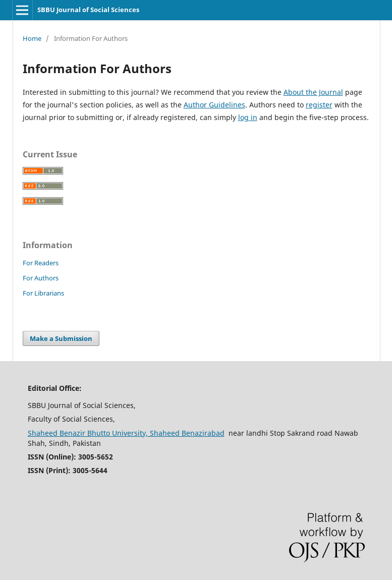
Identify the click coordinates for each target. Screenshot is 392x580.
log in (248, 117)
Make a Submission (61, 338)
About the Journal (313, 92)
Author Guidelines (214, 105)
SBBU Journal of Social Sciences (88, 10)
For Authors (41, 278)
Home (32, 38)
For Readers (41, 263)
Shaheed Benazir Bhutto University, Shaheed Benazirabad (126, 433)
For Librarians (43, 293)
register (319, 105)
